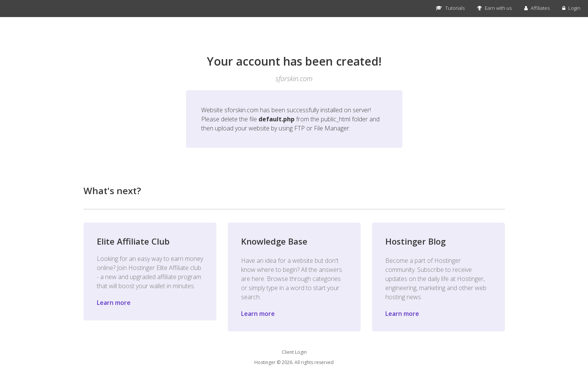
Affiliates (537, 8)
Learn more (114, 303)
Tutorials (450, 8)
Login (571, 8)
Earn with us (494, 8)
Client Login (294, 352)
